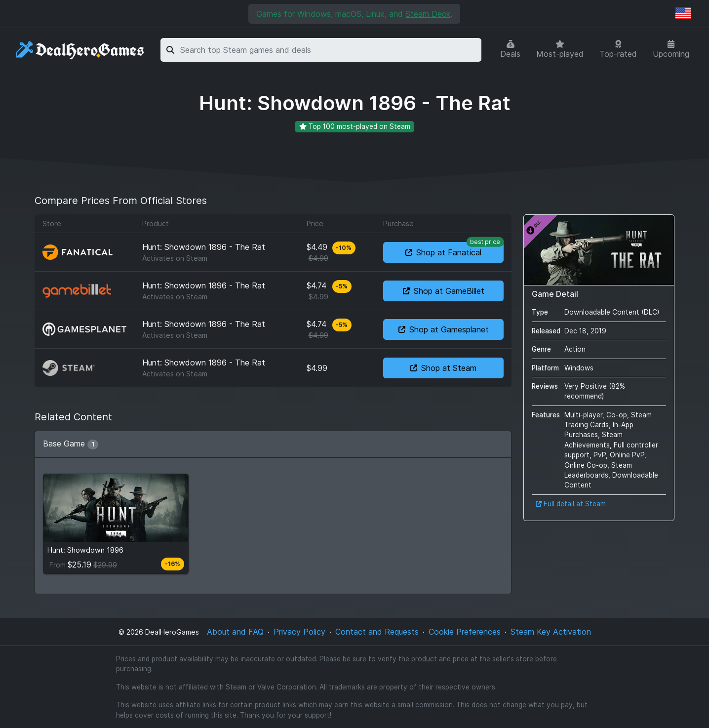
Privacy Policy (299, 632)
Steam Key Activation (551, 632)
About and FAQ (235, 632)
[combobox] (329, 50)
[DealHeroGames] (81, 50)
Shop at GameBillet (444, 291)
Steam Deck (428, 14)
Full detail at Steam (571, 504)
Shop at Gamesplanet (444, 329)
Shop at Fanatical (454, 250)
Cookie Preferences (465, 632)
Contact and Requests (377, 632)
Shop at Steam (443, 368)
